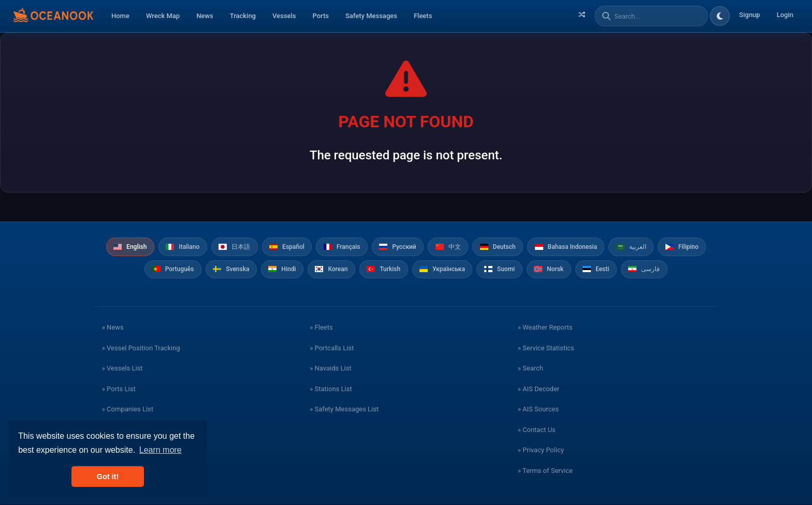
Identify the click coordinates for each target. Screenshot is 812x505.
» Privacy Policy (541, 450)
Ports (321, 16)
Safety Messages (371, 16)
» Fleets (321, 328)
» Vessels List (122, 369)
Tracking (243, 16)
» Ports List (119, 389)
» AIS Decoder (539, 389)
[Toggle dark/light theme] (720, 16)
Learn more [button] (161, 450)
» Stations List (331, 389)
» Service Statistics (546, 348)
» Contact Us (537, 430)
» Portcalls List (332, 348)
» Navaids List (330, 369)
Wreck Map (163, 16)
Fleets (423, 16)
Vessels (284, 16)
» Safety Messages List (344, 410)
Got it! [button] (108, 477)
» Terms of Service (545, 471)
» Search (531, 369)
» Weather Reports (545, 328)
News (205, 16)
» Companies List (128, 410)
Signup (749, 15)
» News (113, 328)
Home (120, 16)
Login (785, 15)
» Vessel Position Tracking (141, 348)
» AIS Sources (538, 410)
